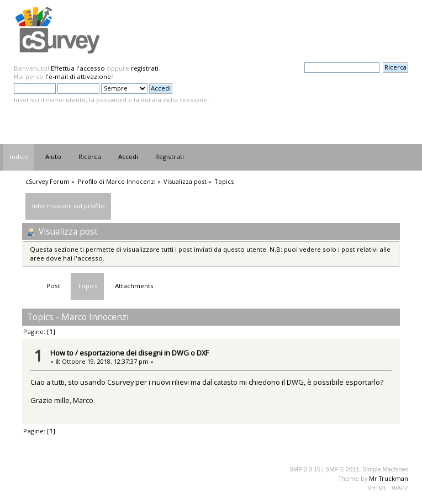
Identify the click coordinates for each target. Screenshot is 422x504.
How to (62, 353)
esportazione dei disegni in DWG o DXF (144, 353)
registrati (145, 68)
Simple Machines (385, 469)
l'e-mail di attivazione (78, 76)
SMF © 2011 (342, 469)
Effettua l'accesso (78, 68)
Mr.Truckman (389, 478)
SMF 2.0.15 (305, 469)
